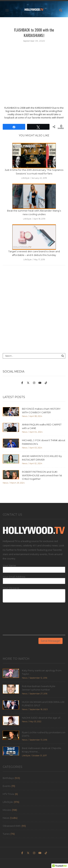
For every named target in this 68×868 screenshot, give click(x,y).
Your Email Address (14, 577)
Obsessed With (12, 826)
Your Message (11, 588)
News (6, 818)
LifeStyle (8, 802)
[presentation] (18, 620)
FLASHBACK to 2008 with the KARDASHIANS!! (34, 33)
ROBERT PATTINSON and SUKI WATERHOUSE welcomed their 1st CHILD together (42, 475)
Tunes (6, 834)
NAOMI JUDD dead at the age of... (42, 718)
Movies (7, 810)
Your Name (9, 565)
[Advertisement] (34, 312)
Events (7, 786)
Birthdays (8, 778)
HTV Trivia (8, 794)
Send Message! (51, 641)
